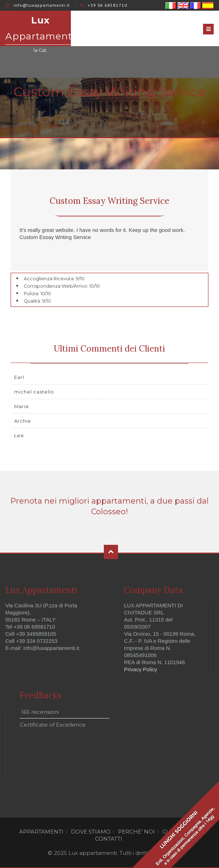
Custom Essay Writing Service (109, 201)
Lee (19, 435)
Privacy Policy (141, 669)
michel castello (34, 392)
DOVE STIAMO (91, 832)
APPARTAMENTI (41, 832)
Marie (22, 406)
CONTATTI (109, 839)
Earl (19, 377)
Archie (23, 421)
